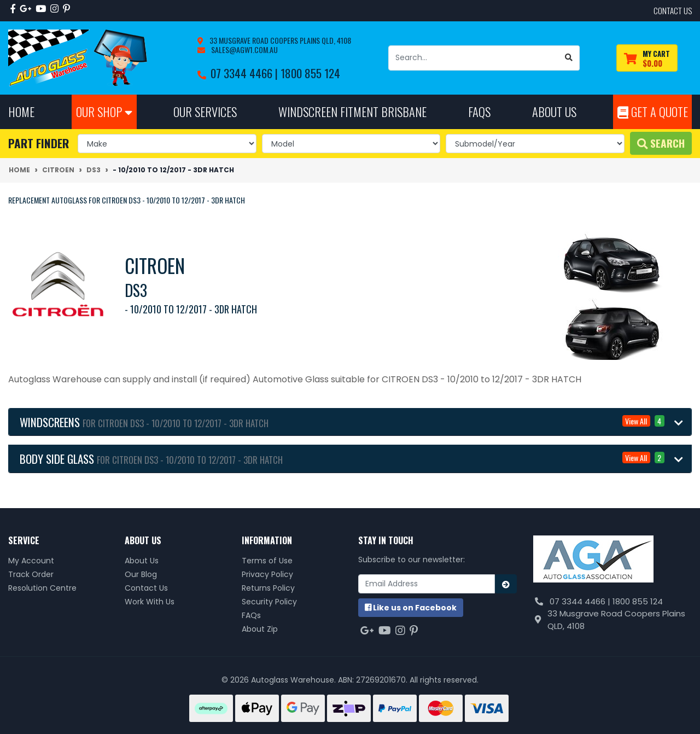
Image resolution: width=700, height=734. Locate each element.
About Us (142, 561)
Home (21, 111)
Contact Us (146, 588)
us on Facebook (411, 608)
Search (661, 143)
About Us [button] (554, 111)
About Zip (260, 629)
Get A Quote (653, 111)
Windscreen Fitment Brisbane (352, 111)
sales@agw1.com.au (244, 49)
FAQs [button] (479, 111)
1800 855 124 (310, 73)
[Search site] (569, 58)
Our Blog (141, 574)
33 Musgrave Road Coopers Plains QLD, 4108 (279, 40)
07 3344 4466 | (246, 73)
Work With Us (150, 602)
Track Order (31, 574)
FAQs (251, 615)
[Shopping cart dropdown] (647, 58)
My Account (31, 561)
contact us (673, 10)
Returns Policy (268, 588)
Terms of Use (267, 561)
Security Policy (269, 602)
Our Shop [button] (104, 111)
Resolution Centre (42, 588)
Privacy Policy (267, 574)
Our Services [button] (205, 111)
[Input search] (474, 58)
